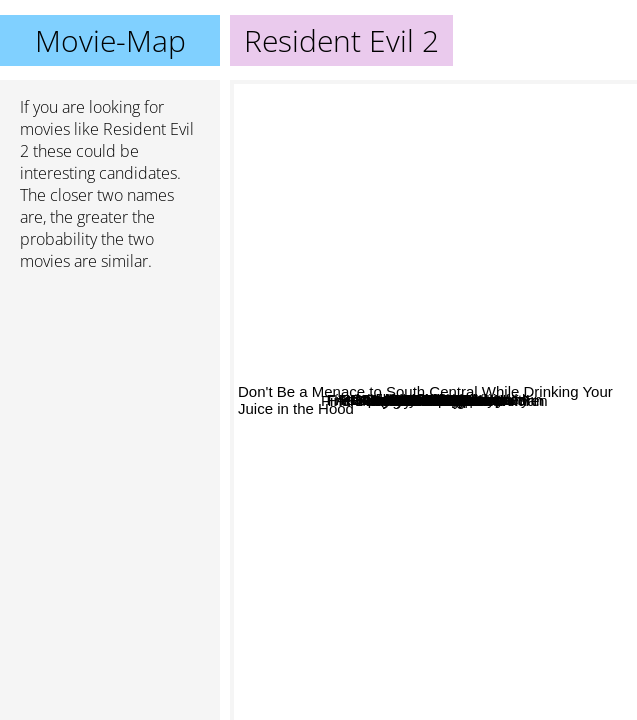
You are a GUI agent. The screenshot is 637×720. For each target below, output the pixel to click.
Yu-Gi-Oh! (517, 630)
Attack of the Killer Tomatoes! (335, 230)
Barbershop (414, 245)
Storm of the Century (506, 214)
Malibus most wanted (360, 347)
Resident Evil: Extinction (422, 435)
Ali (462, 611)
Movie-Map (110, 40)
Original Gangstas (398, 510)
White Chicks (481, 306)
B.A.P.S (375, 596)
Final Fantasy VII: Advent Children (487, 560)
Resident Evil (498, 456)
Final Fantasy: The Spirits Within (521, 267)
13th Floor (533, 93)
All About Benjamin (375, 375)
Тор (415, 193)
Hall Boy (382, 423)
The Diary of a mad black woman (463, 330)
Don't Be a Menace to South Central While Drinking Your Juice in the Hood (425, 698)
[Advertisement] (110, 393)
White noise (484, 374)
